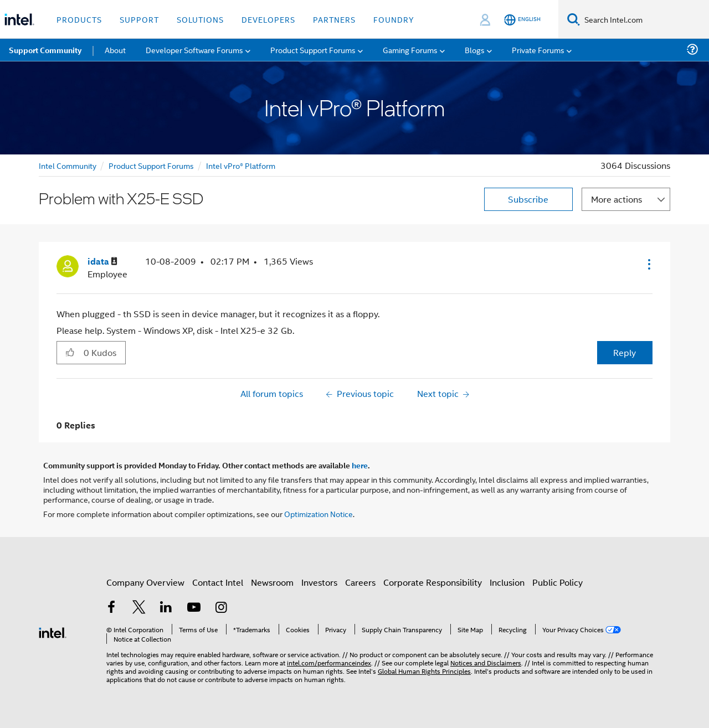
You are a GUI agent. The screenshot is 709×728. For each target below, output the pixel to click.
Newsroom (272, 582)
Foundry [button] (394, 19)
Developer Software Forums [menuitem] (194, 50)
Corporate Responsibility (433, 582)
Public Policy (558, 582)
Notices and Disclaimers (486, 662)
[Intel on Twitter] (139, 608)
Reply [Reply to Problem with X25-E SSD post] (625, 352)
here (360, 465)
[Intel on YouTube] (194, 608)
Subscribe (528, 199)
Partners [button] (334, 19)
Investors (319, 582)
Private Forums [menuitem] (538, 50)
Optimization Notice (318, 513)
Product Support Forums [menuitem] (313, 50)
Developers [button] (268, 19)
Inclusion (507, 582)
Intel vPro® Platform (241, 165)
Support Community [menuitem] (45, 50)
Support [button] (139, 19)
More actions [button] (616, 199)
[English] (522, 20)
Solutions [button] (200, 19)
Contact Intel (218, 582)
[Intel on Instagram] (221, 608)
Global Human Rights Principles (424, 671)
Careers (360, 582)
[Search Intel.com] (644, 19)
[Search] (574, 19)
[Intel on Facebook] (111, 608)
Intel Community (68, 165)
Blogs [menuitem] (475, 50)
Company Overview (145, 582)
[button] (648, 264)
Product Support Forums (151, 165)
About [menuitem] (115, 50)
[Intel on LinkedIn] (166, 608)
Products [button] (79, 19)
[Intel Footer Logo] (53, 631)
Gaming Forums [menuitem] (410, 50)
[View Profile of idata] (102, 262)
